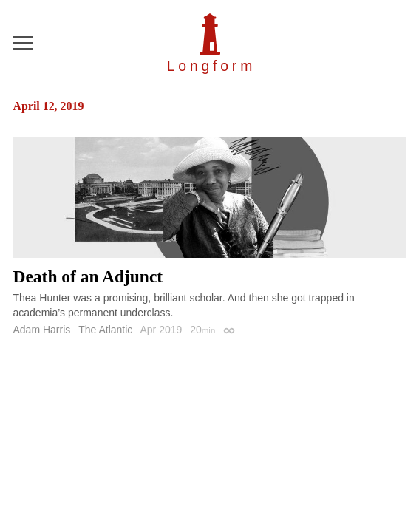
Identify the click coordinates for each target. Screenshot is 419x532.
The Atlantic (105, 330)
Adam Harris (42, 330)
